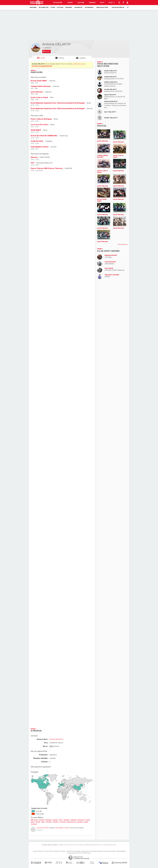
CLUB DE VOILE (37, 141)
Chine (61, 820)
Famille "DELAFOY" (111, 118)
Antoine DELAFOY (43, 828)
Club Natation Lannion (40, 147)
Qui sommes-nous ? (38, 851)
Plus (112, 3)
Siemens (34, 157)
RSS (51, 851)
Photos (61, 58)
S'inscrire (33, 7)
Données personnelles (96, 851)
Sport (70, 3)
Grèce (33, 822)
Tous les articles (77, 851)
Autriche (42, 820)
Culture (81, 3)
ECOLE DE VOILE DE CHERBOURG (44, 136)
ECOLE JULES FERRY (39, 81)
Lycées (53, 7)
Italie (43, 822)
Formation (62, 851)
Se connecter (44, 7)
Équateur (67, 820)
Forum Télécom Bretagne (41, 119)
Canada (55, 820)
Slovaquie (80, 822)
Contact (47, 851)
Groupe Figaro (72, 853)
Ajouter (47, 51)
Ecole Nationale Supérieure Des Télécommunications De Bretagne (58, 103)
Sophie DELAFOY (110, 77)
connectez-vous (78, 64)
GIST (33, 163)
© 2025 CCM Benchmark (84, 853)
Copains (82, 58)
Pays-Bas (49, 822)
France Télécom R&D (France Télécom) (47, 168)
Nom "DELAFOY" (110, 112)
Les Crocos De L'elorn (39, 125)
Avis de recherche (118, 7)
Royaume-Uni (71, 822)
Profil (43, 58)
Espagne (74, 820)
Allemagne (34, 820)
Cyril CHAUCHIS (110, 262)
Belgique (49, 820)
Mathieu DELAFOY (111, 82)
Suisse (86, 822)
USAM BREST (36, 130)
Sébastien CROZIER (112, 275)
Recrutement (85, 851)
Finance (92, 3)
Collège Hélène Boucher (41, 86)
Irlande (38, 822)
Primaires (69, 7)
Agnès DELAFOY (110, 95)
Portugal (62, 822)
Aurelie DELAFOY (110, 89)
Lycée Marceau (37, 92)
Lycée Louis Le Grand (39, 97)
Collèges (60, 7)
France (88, 820)
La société (69, 851)
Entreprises (89, 7)
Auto (102, 3)
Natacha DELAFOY (111, 101)
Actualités (58, 3)
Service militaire (102, 7)
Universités (78, 7)
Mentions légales (121, 851)
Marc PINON (109, 268)
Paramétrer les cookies (109, 851)
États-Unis (81, 820)
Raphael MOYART (111, 255)
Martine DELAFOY (111, 71)
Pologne (56, 822)
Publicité (56, 851)
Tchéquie (34, 824)
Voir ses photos (122, 244)
